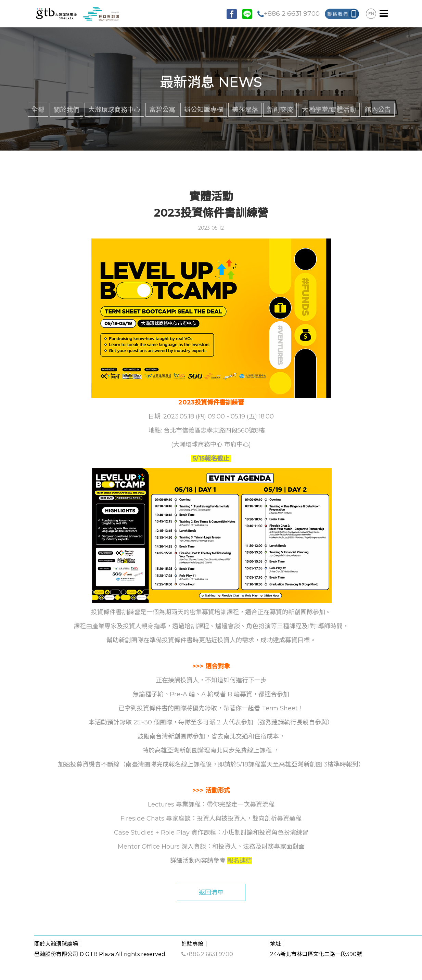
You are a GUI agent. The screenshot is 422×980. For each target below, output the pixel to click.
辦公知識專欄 (204, 109)
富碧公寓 (162, 109)
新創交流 (280, 109)
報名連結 (240, 861)
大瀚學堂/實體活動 (329, 109)
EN (371, 14)
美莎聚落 (245, 109)
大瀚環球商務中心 (114, 109)
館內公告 (378, 109)
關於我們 (66, 109)
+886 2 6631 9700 (289, 13)
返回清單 (211, 892)
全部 (38, 109)
